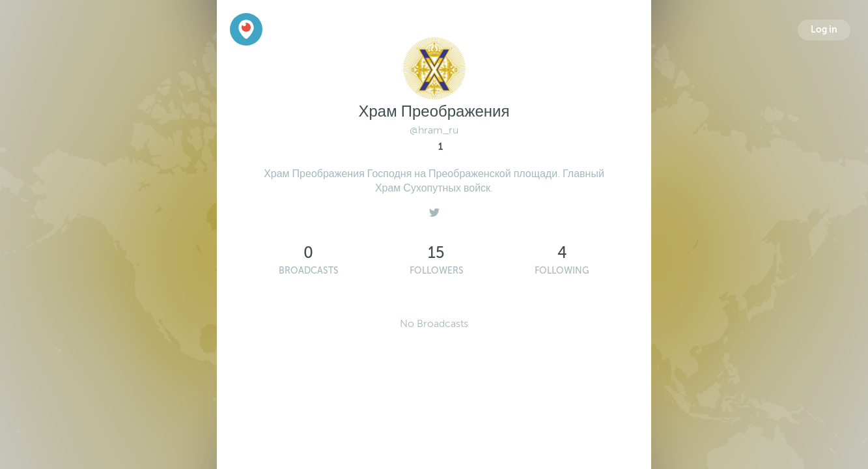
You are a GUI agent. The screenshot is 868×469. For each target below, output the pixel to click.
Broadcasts (309, 271)
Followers (437, 271)
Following (562, 271)
